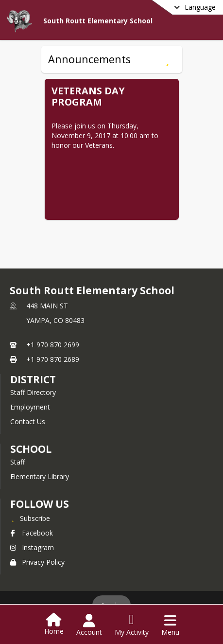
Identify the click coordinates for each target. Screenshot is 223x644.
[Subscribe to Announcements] (167, 59)
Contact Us (28, 421)
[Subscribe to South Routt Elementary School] (30, 518)
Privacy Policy (37, 562)
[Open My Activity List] (132, 625)
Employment (30, 407)
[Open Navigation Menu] (170, 625)
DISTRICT (33, 379)
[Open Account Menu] (89, 625)
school (31, 449)
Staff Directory (33, 392)
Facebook (32, 533)
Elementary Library (40, 476)
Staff (17, 462)
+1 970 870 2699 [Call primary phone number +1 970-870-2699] (53, 345)
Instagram (32, 547)
